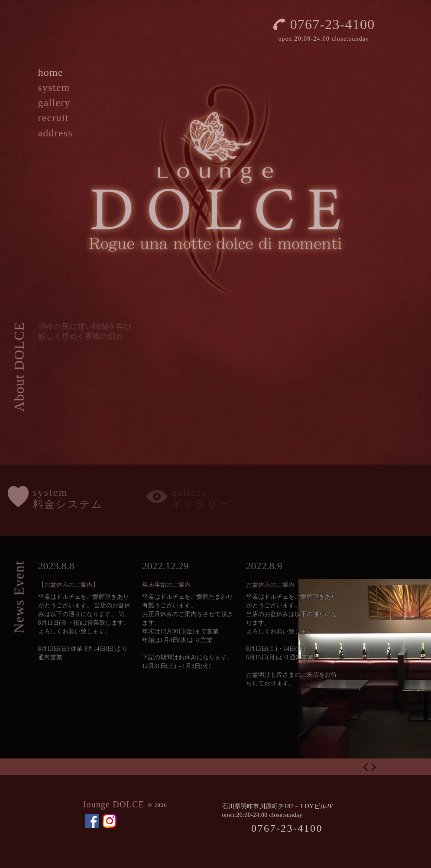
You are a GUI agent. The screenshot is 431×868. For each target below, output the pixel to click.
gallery (54, 103)
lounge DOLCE (114, 804)
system (54, 87)
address (55, 133)
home (51, 72)
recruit (53, 118)
